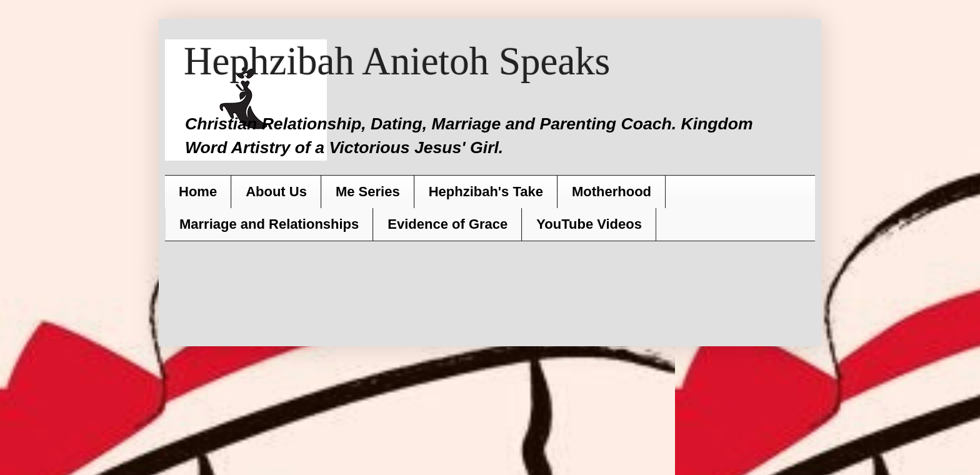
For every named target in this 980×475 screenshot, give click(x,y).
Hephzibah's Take (486, 192)
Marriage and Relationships (269, 224)
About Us (276, 192)
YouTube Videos (589, 224)
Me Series (368, 192)
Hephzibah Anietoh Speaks (397, 61)
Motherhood (612, 192)
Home (198, 192)
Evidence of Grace (447, 224)
